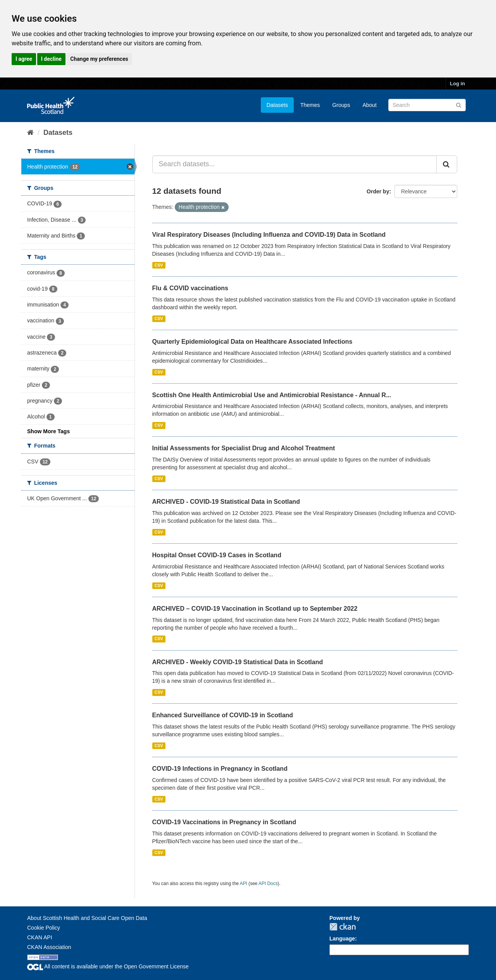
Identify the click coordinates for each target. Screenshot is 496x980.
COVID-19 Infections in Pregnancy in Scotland (220, 769)
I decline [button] (51, 59)
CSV (159, 265)
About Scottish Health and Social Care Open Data (87, 918)
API (244, 884)
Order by (378, 191)
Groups (341, 105)
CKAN (343, 927)
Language (342, 939)
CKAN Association (49, 947)
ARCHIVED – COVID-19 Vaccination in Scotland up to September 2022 (255, 609)
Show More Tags (48, 431)
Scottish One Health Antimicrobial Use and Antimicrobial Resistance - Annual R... (272, 395)
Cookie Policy (44, 928)
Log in (457, 84)
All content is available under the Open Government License (108, 966)
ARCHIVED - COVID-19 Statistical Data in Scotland (226, 502)
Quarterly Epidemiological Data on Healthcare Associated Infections (252, 342)
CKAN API (40, 937)
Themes (310, 105)
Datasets (277, 105)
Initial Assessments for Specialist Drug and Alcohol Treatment (244, 448)
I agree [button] (24, 59)
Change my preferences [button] (99, 59)
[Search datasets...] (295, 164)
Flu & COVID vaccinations (190, 288)
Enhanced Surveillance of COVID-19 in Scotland (223, 715)
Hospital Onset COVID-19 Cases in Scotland (217, 555)
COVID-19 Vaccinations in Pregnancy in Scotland (224, 822)
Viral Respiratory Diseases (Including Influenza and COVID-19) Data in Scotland (269, 235)
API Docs (268, 884)
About (369, 105)
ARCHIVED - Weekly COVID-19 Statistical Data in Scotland (238, 662)
